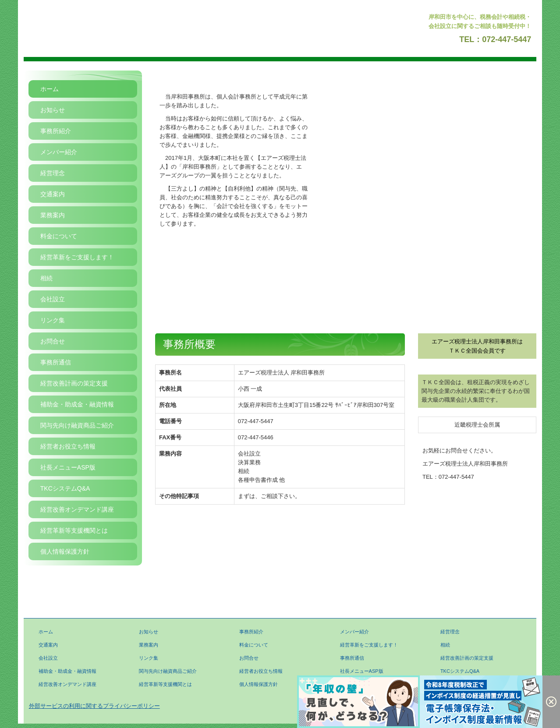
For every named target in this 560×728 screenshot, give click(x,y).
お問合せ (53, 341)
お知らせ (53, 110)
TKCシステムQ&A (65, 488)
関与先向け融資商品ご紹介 (77, 425)
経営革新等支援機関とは (74, 530)
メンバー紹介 (59, 152)
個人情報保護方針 (65, 551)
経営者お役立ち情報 (68, 446)
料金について (59, 236)
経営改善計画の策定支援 (74, 383)
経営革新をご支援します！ (77, 257)
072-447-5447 (507, 39)
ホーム (50, 89)
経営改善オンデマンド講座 (77, 509)
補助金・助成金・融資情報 (77, 404)
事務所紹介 (56, 131)
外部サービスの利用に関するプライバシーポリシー (94, 706)
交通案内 (53, 194)
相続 (46, 278)
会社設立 (53, 299)
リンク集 (53, 320)
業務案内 (53, 215)
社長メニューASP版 (68, 467)
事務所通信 (56, 362)
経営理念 (53, 173)
